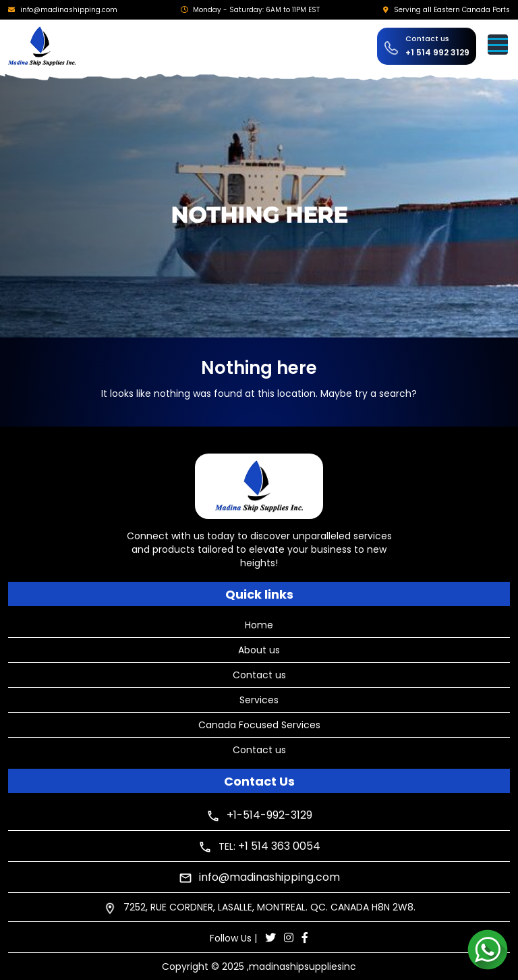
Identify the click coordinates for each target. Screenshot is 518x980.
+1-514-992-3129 (269, 815)
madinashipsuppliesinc (303, 967)
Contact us (259, 675)
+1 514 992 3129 (437, 52)
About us (259, 650)
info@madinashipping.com (69, 10)
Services (259, 700)
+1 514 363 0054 (279, 846)
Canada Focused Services (259, 725)
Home (259, 625)
